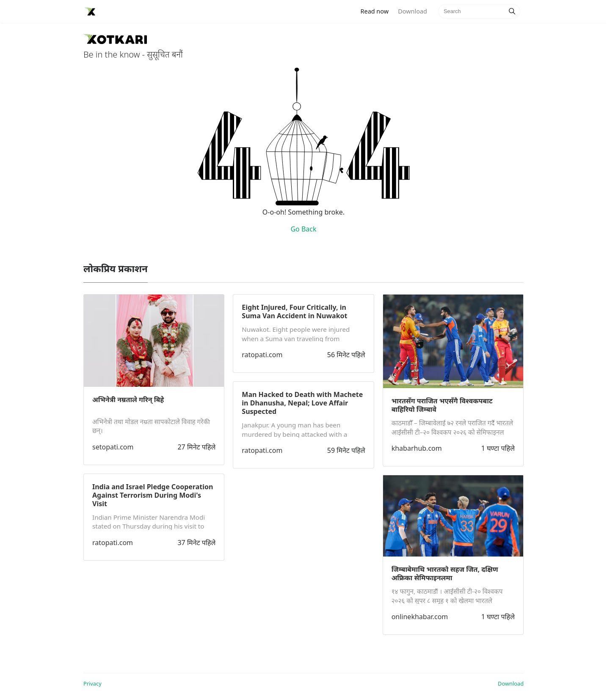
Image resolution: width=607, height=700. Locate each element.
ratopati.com (113, 543)
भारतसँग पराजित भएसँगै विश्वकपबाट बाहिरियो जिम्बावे (442, 405)
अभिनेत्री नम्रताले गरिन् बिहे (128, 400)
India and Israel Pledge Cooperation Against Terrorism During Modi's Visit (153, 495)
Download (412, 11)
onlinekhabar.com (420, 617)
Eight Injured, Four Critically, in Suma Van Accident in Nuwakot (294, 311)
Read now (377, 11)
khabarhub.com (417, 448)
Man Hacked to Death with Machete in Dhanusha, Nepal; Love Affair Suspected (302, 403)
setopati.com (113, 447)
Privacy (92, 683)
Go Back (303, 229)
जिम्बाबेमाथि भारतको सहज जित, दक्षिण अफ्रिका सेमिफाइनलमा (445, 573)
